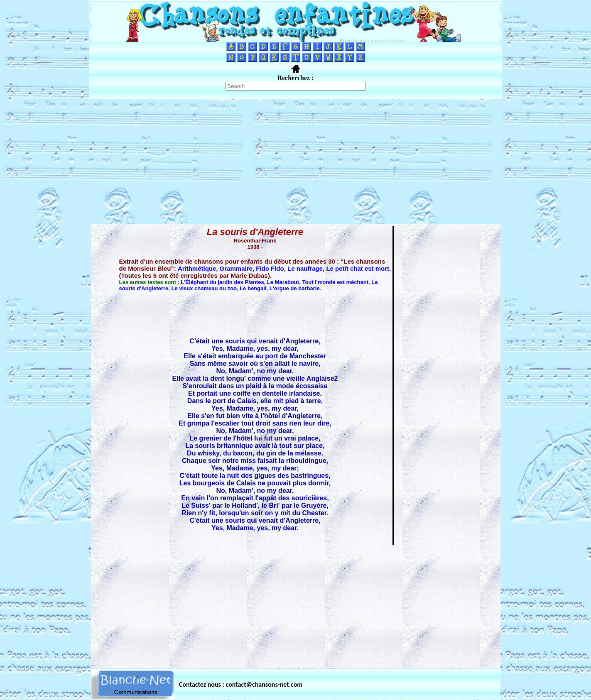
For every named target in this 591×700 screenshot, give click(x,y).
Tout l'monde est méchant (335, 282)
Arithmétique (197, 268)
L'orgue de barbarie (295, 288)
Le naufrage (305, 268)
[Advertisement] (296, 162)
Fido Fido (270, 268)
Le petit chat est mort (358, 268)
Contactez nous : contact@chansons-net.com (241, 684)
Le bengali (253, 288)
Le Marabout (283, 282)
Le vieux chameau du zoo (204, 288)
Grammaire (236, 268)
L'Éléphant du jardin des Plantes (222, 282)
